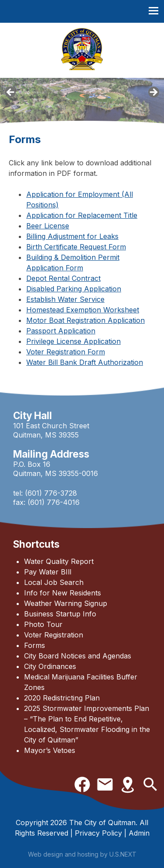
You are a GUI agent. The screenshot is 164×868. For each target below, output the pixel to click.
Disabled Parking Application (74, 289)
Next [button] (153, 93)
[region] (82, 95)
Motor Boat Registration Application (85, 320)
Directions (128, 784)
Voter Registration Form (66, 352)
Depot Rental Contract (63, 278)
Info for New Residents (63, 593)
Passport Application (61, 331)
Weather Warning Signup (66, 603)
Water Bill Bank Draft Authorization (85, 362)
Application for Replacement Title (82, 215)
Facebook (82, 784)
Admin (139, 833)
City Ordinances (50, 666)
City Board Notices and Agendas (78, 656)
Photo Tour (43, 624)
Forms (35, 645)
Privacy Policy (98, 833)
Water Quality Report (59, 561)
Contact (105, 784)
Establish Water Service (65, 299)
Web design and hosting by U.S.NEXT (82, 854)
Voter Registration (54, 635)
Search (150, 784)
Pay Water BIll (48, 572)
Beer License (48, 226)
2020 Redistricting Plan (62, 698)
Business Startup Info (60, 614)
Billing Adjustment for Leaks (72, 236)
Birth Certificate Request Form (76, 247)
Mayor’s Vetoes (50, 750)
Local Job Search (54, 582)
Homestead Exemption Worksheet (83, 310)
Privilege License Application (73, 341)
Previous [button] (11, 93)
